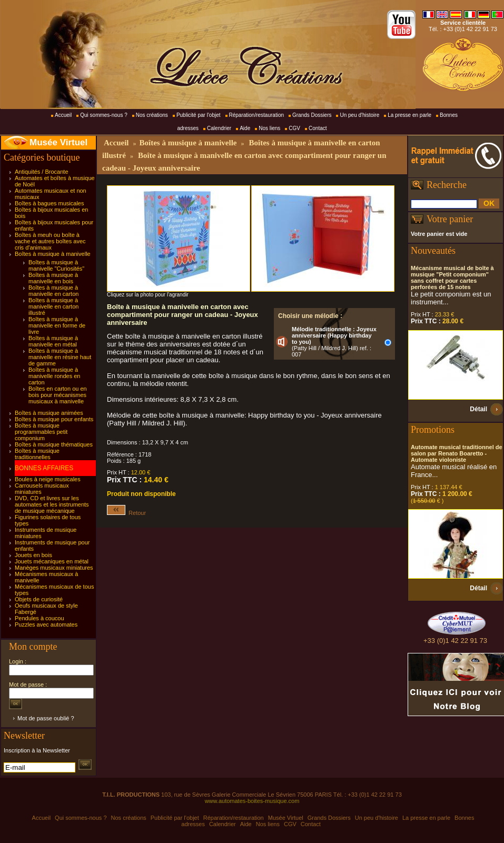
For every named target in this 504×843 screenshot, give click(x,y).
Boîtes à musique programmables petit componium (41, 432)
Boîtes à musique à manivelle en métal (53, 341)
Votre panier (450, 219)
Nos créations (152, 115)
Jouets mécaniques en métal (52, 561)
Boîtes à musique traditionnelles (37, 454)
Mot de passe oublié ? (46, 718)
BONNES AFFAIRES (44, 468)
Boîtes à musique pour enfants (54, 419)
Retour (126, 513)
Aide (245, 128)
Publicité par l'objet (199, 115)
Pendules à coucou (39, 618)
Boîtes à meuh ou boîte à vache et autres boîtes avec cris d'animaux (50, 241)
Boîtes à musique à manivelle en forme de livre (57, 325)
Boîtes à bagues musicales (49, 203)
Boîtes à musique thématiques (54, 444)
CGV (294, 128)
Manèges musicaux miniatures (54, 568)
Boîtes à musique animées (49, 413)
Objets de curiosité (39, 599)
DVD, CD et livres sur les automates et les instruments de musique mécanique (52, 504)
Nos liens (269, 128)
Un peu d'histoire (359, 115)
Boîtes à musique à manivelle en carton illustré (53, 306)
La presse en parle (409, 115)
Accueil (63, 115)
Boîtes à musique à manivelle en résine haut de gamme (60, 357)
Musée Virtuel (58, 142)
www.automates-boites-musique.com (252, 801)
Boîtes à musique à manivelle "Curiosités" (56, 265)
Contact (318, 128)
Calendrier (219, 128)
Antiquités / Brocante (42, 172)
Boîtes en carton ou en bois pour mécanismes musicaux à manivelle (58, 395)
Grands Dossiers (312, 115)
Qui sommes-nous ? (103, 115)
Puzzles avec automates (46, 624)
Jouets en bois (33, 555)
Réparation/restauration (257, 115)
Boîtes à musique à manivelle (53, 254)
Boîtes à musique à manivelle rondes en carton (54, 376)
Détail (478, 409)
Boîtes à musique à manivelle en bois (53, 278)
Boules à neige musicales (48, 479)
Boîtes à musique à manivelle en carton (53, 291)
